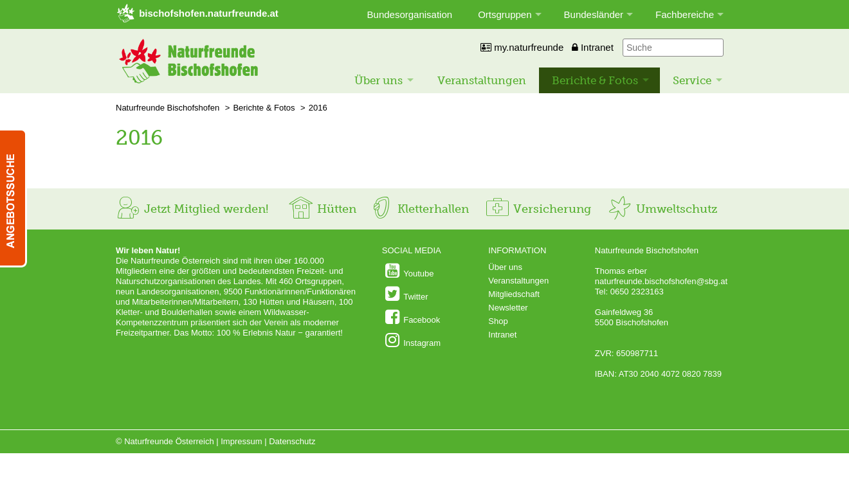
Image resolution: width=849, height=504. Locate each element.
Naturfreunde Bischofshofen (168, 108)
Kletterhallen (419, 209)
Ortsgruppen (505, 14)
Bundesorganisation (410, 14)
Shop (498, 321)
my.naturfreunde (522, 47)
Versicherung (538, 209)
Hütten (322, 209)
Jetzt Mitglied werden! (192, 209)
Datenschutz (292, 441)
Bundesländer (594, 14)
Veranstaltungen (482, 80)
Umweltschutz (662, 209)
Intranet (593, 47)
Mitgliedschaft (514, 294)
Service (692, 80)
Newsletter (508, 308)
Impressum (241, 441)
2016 (318, 108)
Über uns (379, 80)
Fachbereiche (685, 14)
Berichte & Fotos (595, 80)
